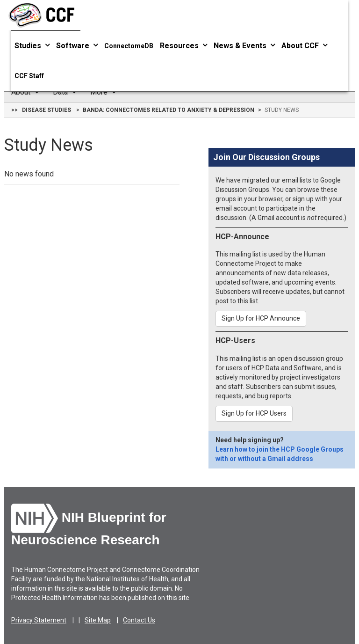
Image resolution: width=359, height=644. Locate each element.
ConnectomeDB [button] (129, 46)
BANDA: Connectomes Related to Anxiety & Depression (169, 110)
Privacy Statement (39, 620)
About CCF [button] (304, 46)
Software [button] (77, 46)
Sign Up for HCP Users (254, 413)
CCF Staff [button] (29, 76)
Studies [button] (32, 46)
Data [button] (65, 92)
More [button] (103, 92)
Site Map (98, 620)
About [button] (25, 92)
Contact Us (139, 620)
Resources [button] (183, 46)
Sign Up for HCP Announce (261, 318)
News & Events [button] (244, 46)
